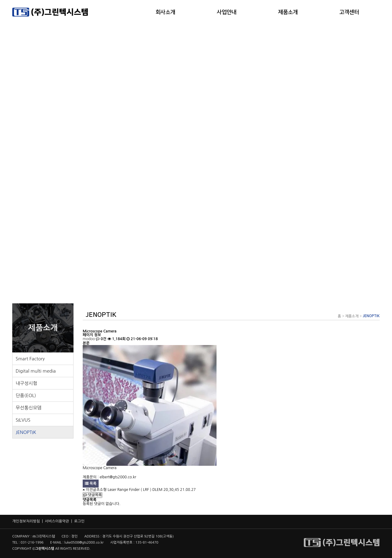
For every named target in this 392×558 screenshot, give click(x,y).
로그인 (79, 521)
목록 (91, 484)
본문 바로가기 (0, 0)
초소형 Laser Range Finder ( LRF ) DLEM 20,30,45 (138, 490)
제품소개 (288, 12)
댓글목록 (92, 495)
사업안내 (227, 12)
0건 (101, 339)
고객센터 (349, 12)
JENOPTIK (371, 316)
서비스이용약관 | (60, 521)
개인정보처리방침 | (29, 521)
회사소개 (165, 12)
